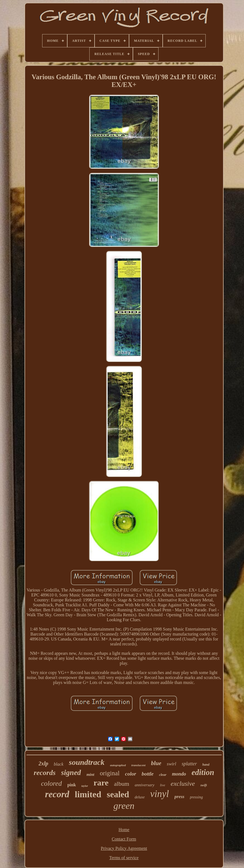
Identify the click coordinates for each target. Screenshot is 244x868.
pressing (196, 797)
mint (90, 774)
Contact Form (124, 839)
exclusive (183, 784)
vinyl (160, 794)
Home (124, 830)
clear (163, 775)
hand (206, 765)
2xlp (44, 763)
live (163, 785)
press (179, 797)
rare (101, 783)
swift (204, 785)
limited (88, 794)
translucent (138, 765)
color (131, 774)
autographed (118, 765)
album (122, 784)
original (110, 773)
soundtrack (87, 762)
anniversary (145, 785)
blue (156, 763)
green (124, 806)
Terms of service (124, 858)
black (59, 764)
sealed (118, 794)
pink (72, 785)
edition (203, 772)
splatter (189, 764)
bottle (148, 774)
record (57, 794)
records (45, 773)
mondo (179, 774)
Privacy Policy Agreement (124, 848)
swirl (171, 764)
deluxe (140, 797)
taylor (85, 786)
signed (71, 773)
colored (51, 783)
